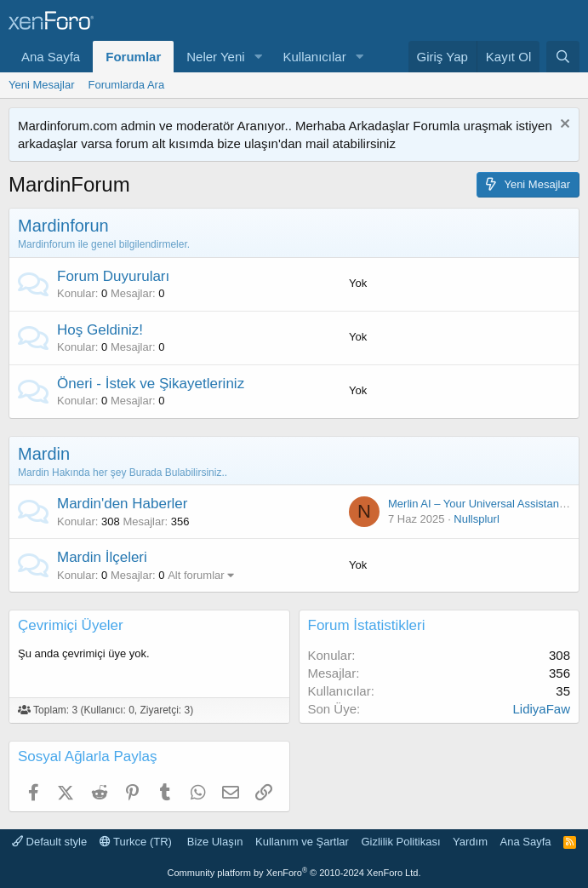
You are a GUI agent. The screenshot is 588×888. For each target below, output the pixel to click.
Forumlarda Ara (127, 85)
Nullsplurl (476, 519)
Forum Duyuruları (113, 276)
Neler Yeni (215, 57)
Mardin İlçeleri (102, 557)
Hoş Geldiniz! (100, 330)
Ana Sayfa (51, 57)
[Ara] (563, 57)
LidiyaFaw (541, 709)
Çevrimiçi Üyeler (71, 625)
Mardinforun (63, 226)
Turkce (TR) (136, 842)
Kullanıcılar (315, 57)
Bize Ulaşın (215, 842)
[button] (259, 57)
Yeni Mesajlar (42, 85)
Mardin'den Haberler (123, 504)
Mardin (44, 454)
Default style (49, 842)
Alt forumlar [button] (196, 575)
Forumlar (133, 57)
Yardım (470, 842)
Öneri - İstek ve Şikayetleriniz (151, 384)
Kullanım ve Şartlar (302, 842)
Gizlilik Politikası (400, 842)
